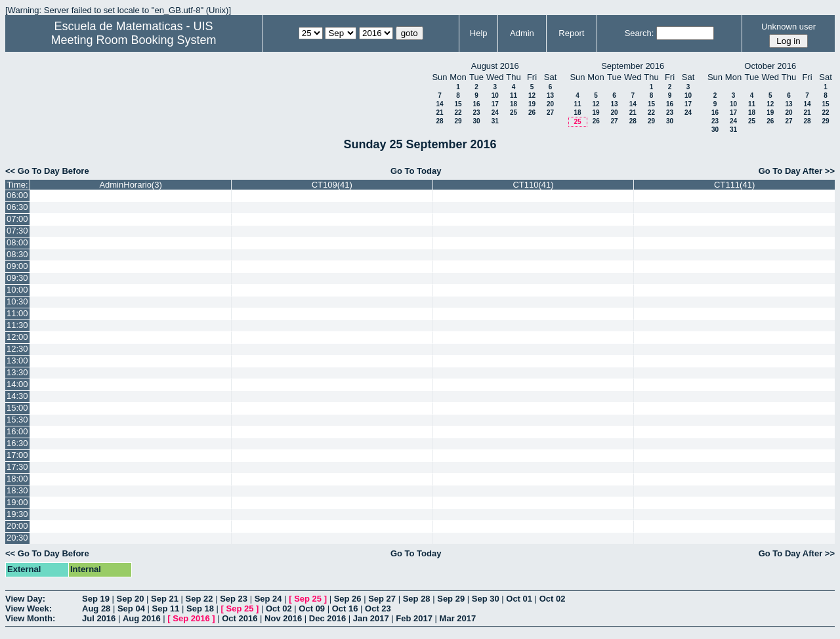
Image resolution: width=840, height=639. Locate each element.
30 (476, 121)
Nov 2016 (283, 618)
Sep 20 (131, 599)
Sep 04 (131, 608)
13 (550, 95)
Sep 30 (486, 599)
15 (458, 104)
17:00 (17, 455)
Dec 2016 (327, 618)
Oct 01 (519, 599)
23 (476, 113)
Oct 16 (345, 608)
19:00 (17, 502)
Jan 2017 (371, 618)
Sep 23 (234, 599)
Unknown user (788, 27)
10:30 (17, 301)
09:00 (17, 266)
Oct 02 (553, 599)
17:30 (17, 467)
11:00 (17, 313)
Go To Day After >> (797, 171)
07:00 (17, 219)
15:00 (17, 408)
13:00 (17, 361)
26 (532, 113)
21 (439, 113)
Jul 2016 (99, 618)
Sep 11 (165, 608)
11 (514, 95)
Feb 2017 (414, 618)
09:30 (17, 278)
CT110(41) (533, 185)
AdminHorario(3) (130, 185)
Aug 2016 (142, 618)
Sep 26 (348, 599)
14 (439, 104)
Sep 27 (382, 599)
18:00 (17, 479)
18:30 (17, 490)
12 (532, 95)
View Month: (30, 618)
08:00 (17, 242)
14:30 (17, 396)
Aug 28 (96, 608)
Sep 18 (200, 608)
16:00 (17, 431)
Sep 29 (451, 599)
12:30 (17, 349)
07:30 (17, 231)
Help (479, 33)
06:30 (17, 207)
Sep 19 (96, 599)
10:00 (17, 290)
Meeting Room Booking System (133, 40)
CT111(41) (734, 185)
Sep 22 (199, 599)
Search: (640, 33)
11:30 (17, 325)
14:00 (17, 384)
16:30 (17, 443)
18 (514, 104)
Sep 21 (165, 599)
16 (476, 104)
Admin (522, 33)
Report (571, 33)
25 (514, 113)
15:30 (17, 420)
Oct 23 (378, 608)
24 (495, 113)
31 (495, 121)
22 (458, 113)
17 (495, 104)
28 (439, 121)
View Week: (29, 608)
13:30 (17, 372)
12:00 (17, 337)
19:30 (17, 514)
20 (550, 104)
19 (532, 104)
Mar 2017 (458, 618)
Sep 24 (268, 599)
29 (458, 121)
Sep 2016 (191, 618)
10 (495, 95)
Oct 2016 (240, 618)
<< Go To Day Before (47, 171)
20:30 (17, 538)
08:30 (17, 254)
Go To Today (416, 171)
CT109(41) (332, 185)
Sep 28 (417, 599)
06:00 (17, 195)
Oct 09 (312, 608)
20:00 (17, 526)
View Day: (25, 599)
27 (550, 113)
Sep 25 (308, 599)
